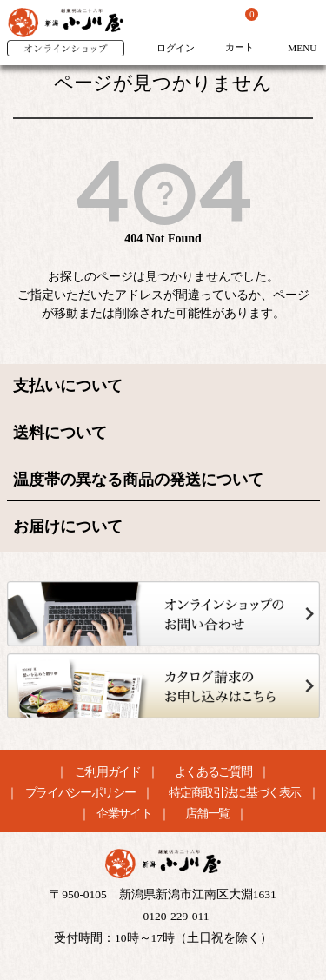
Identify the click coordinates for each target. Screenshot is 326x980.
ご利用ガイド (108, 772)
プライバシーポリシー (80, 793)
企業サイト (124, 814)
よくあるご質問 (213, 772)
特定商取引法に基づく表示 (235, 793)
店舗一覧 (207, 814)
